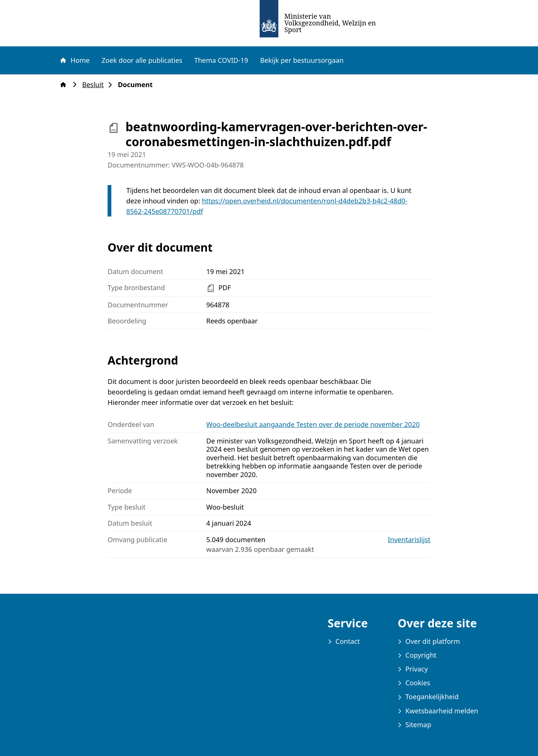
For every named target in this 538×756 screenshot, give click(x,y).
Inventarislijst (409, 540)
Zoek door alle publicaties (142, 60)
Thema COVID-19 (221, 60)
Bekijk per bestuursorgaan (302, 60)
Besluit (95, 85)
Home (74, 60)
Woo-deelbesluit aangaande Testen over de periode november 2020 (313, 424)
